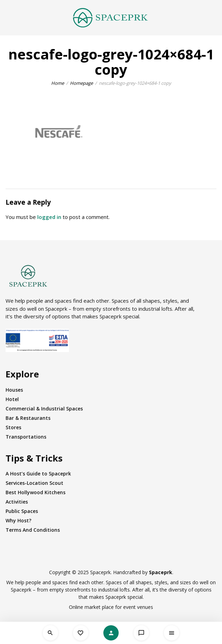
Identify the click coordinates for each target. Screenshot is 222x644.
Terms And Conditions (33, 530)
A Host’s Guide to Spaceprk (38, 474)
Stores (13, 427)
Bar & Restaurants (28, 418)
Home (58, 83)
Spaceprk (161, 572)
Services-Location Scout (34, 483)
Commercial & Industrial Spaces (44, 409)
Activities (17, 502)
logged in (49, 217)
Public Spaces (22, 511)
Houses (14, 390)
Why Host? (18, 520)
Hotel (12, 399)
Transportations (26, 437)
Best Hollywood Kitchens (35, 492)
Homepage (81, 83)
